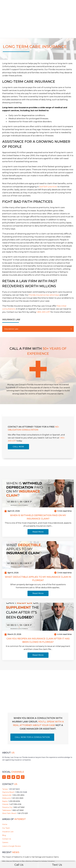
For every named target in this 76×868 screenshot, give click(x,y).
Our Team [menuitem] (6, 804)
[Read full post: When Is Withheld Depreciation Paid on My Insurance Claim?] (38, 469)
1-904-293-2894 (18, 771)
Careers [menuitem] (5, 818)
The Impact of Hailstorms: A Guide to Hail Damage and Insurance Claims (30, 833)
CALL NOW (18, 423)
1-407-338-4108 (15, 780)
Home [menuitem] (5, 800)
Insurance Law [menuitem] (8, 808)
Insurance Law (11, 305)
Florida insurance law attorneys (44, 271)
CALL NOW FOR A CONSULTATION (32, 713)
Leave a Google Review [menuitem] (11, 822)
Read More (38, 508)
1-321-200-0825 (17, 774)
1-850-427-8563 (18, 786)
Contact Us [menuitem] (7, 815)
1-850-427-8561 (19, 783)
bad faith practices (48, 162)
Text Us (57, 865)
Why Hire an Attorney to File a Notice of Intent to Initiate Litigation (28, 837)
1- (14, 765)
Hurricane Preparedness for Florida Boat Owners (21, 842)
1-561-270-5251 (23, 789)
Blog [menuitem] (4, 811)
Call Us (19, 865)
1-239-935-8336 (14, 777)
